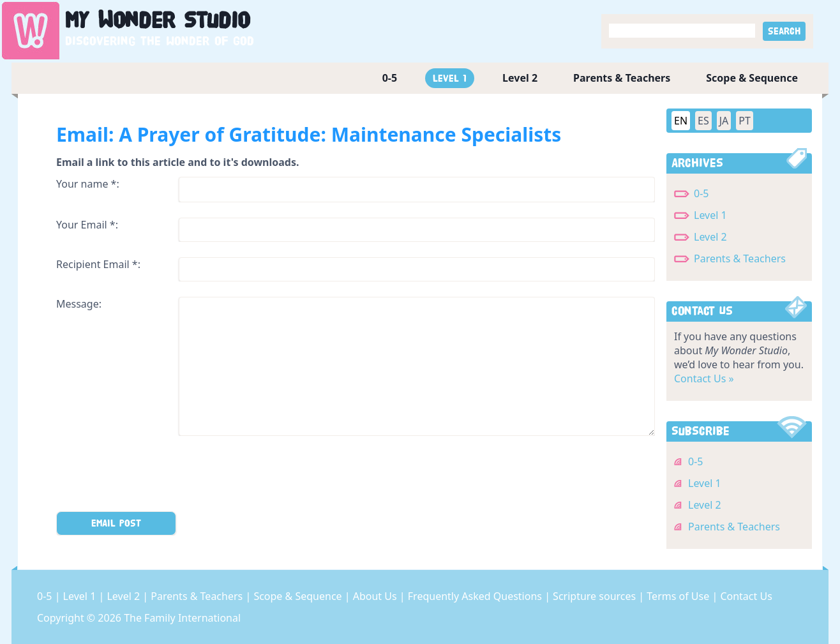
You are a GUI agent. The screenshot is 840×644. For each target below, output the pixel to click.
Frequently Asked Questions (476, 596)
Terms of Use (679, 596)
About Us (376, 596)
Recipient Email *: (98, 264)
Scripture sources (596, 596)
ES (703, 121)
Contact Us (746, 596)
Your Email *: (87, 225)
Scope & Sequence (752, 78)
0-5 (390, 78)
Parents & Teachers (622, 78)
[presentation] (153, 476)
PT (745, 121)
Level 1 (450, 78)
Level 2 (520, 78)
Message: (79, 304)
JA (724, 121)
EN (681, 121)
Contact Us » (704, 378)
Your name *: (88, 184)
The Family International (182, 618)
